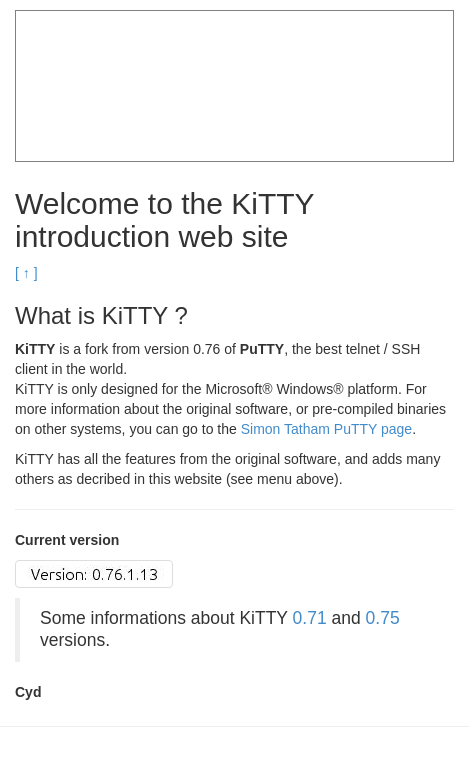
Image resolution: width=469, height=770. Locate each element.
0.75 (383, 618)
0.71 (310, 618)
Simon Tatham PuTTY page (326, 429)
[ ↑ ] (26, 273)
